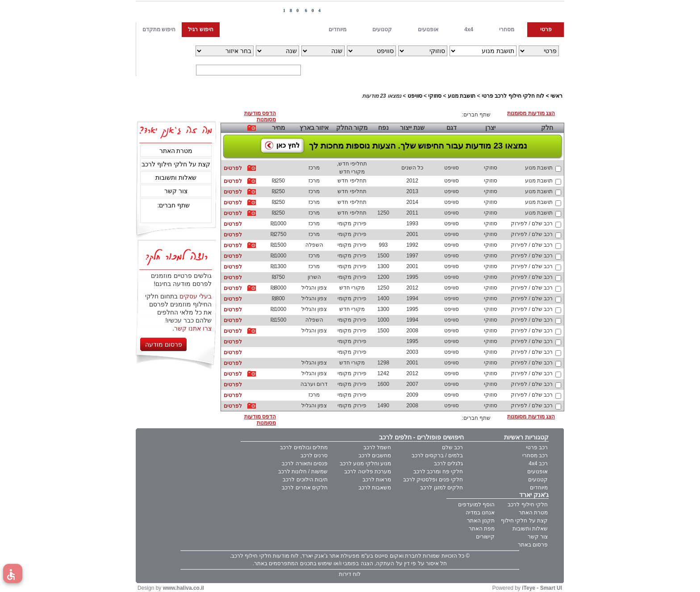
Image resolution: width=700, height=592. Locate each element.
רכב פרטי (537, 447)
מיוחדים (539, 488)
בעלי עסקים (196, 296)
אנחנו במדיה (480, 513)
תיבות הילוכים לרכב (305, 480)
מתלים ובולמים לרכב (304, 447)
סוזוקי (435, 96)
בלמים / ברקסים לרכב (437, 455)
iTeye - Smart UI (542, 588)
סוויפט (415, 96)
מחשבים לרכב (375, 455)
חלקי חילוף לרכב (528, 505)
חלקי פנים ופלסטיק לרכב (433, 480)
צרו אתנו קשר (193, 328)
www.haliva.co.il (183, 588)
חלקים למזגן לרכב (442, 488)
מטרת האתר (176, 151)
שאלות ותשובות (176, 178)
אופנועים (537, 472)
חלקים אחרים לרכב (305, 488)
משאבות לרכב (375, 488)
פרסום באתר (533, 545)
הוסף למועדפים (476, 505)
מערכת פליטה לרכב (368, 472)
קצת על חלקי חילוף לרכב (176, 164)
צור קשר (176, 191)
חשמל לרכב (377, 447)
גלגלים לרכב (448, 464)
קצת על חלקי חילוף (524, 521)
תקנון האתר (481, 521)
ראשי (556, 96)
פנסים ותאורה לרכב (305, 464)
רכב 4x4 (538, 464)
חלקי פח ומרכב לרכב (438, 472)
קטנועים (538, 480)
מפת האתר (482, 529)
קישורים (485, 537)
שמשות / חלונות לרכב (303, 472)
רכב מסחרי (535, 455)
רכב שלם (452, 447)
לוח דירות (350, 574)
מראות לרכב (377, 480)
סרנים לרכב (314, 455)
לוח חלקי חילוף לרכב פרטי (513, 96)
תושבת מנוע (462, 96)
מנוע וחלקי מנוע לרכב (365, 464)
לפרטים (233, 168)
